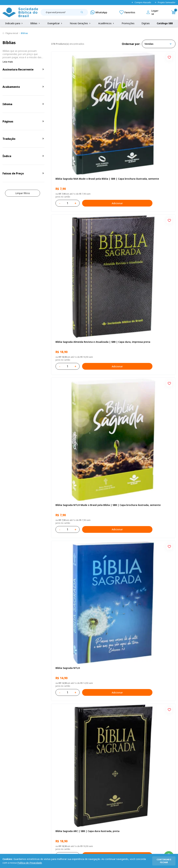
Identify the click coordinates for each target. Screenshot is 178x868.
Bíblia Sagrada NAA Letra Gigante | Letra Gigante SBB (112, 332)
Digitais (146, 23)
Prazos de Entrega (33, 808)
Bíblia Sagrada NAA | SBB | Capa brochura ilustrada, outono (71, 410)
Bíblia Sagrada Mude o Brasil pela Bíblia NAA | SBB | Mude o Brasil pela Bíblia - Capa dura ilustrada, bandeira (113, 567)
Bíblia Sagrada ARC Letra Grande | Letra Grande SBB (71, 332)
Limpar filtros (23, 193)
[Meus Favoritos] (127, 12)
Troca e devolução (33, 801)
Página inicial (12, 33)
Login (62, 789)
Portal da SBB (10, 801)
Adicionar (87, 119)
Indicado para (14, 23)
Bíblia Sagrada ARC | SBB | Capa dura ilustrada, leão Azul (155, 489)
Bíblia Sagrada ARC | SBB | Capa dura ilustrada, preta (113, 175)
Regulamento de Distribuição (39, 795)
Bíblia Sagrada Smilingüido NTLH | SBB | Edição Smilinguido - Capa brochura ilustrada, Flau (71, 567)
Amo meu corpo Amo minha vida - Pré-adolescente (152, 253)
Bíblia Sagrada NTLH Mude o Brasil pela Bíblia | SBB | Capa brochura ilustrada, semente (155, 97)
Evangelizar (55, 23)
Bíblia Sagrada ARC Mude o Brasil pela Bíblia (155, 175)
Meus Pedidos (67, 795)
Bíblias (35, 23)
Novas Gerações (80, 23)
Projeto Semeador (165, 3)
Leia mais (8, 62)
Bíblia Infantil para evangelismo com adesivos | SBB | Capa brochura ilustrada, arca (155, 332)
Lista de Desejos (69, 801)
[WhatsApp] (99, 12)
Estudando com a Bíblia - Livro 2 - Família (112, 645)
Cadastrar (161, 761)
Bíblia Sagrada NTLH (67, 173)
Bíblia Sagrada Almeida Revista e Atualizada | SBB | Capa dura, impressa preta (113, 97)
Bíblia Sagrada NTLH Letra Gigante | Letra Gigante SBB (70, 489)
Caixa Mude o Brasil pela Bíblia (154, 645)
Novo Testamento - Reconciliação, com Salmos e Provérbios (113, 253)
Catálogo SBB (165, 23)
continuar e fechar (164, 861)
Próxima (136, 691)
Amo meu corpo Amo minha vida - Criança (67, 645)
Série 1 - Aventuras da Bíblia (110, 410)
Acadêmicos (106, 23)
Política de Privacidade (30, 863)
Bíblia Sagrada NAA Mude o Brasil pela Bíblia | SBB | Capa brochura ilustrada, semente (71, 97)
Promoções (128, 23)
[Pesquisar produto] (83, 13)
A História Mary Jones (152, 565)
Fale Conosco (90, 789)
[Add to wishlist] (85, 57)
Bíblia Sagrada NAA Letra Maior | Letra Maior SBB (154, 410)
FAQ (5, 795)
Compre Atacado (141, 3)
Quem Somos (10, 789)
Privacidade (29, 789)
